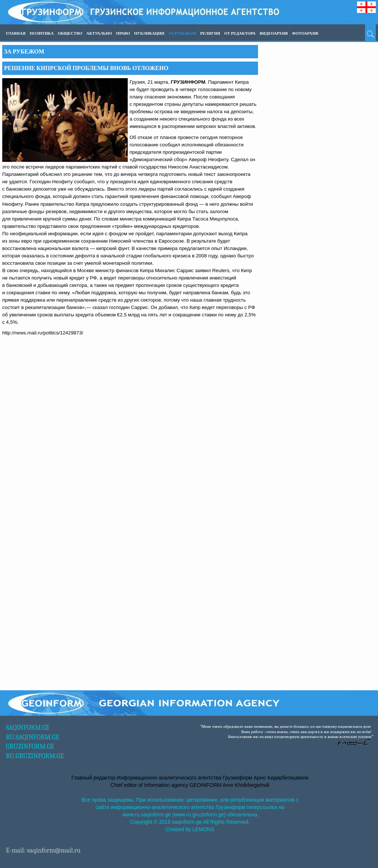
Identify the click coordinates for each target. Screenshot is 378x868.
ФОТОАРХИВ (305, 33)
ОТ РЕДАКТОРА (240, 33)
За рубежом (182, 33)
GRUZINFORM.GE (30, 747)
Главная (16, 33)
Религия (210, 33)
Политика (42, 33)
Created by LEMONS (190, 829)
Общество (70, 33)
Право (123, 33)
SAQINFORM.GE (28, 728)
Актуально (99, 33)
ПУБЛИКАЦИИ (149, 33)
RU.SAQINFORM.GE (32, 737)
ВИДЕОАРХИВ (274, 33)
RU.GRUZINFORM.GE (35, 756)
